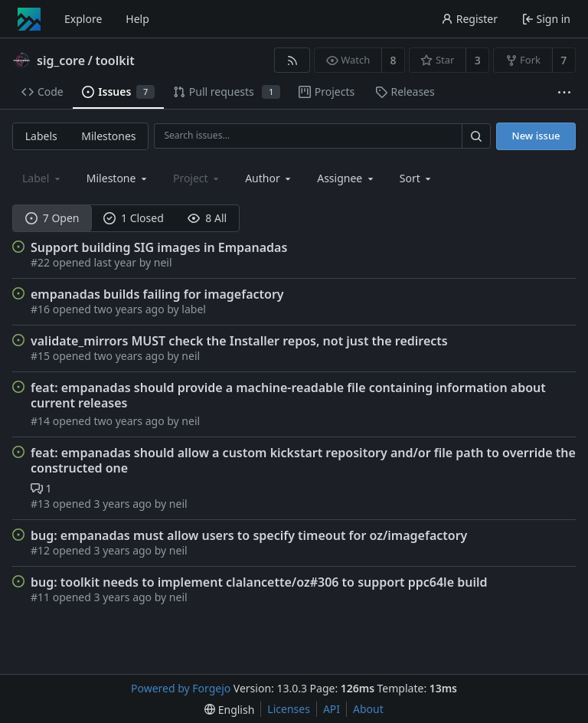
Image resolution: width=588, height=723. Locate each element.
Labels (41, 136)
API (332, 709)
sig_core (61, 61)
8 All (207, 218)
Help (137, 19)
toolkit (114, 61)
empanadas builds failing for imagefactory (157, 294)
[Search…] (476, 136)
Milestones (108, 136)
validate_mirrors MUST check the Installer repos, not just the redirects (239, 341)
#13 (42, 504)
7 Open (52, 218)
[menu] (417, 178)
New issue (536, 136)
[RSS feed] (292, 60)
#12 (42, 550)
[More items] (564, 92)
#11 (42, 597)
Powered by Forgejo (181, 688)
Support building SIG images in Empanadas (159, 247)
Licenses (289, 709)
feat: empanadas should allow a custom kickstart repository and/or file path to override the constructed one (303, 460)
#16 (42, 309)
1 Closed (134, 218)
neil (163, 262)
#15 (42, 356)
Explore (83, 19)
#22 (42, 262)
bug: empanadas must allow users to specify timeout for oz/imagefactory (249, 535)
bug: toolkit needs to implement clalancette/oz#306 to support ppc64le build (259, 582)
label (194, 309)
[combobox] (118, 178)
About (368, 709)
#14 (42, 421)
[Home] (29, 19)
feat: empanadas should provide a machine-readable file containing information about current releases (288, 395)
